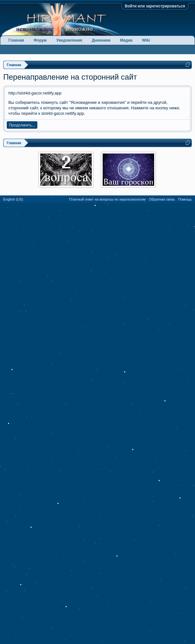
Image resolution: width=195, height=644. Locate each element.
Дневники (101, 40)
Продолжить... (22, 125)
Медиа (126, 40)
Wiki (146, 40)
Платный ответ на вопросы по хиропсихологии (107, 199)
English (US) (13, 199)
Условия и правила (178, 207)
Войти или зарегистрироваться (155, 6)
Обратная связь (162, 199)
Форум (40, 40)
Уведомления (69, 40)
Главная (16, 40)
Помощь (185, 199)
